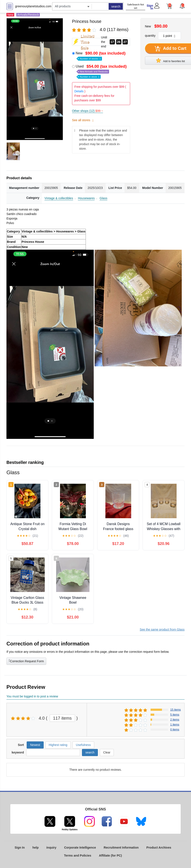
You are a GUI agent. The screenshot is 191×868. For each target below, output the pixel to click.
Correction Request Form (26, 661)
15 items (175, 710)
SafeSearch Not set (136, 6)
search (116, 6)
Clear (107, 752)
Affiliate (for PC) (110, 855)
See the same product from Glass (162, 629)
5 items (175, 715)
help (36, 848)
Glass (103, 198)
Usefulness (83, 745)
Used (102, 71)
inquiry (51, 848)
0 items (175, 729)
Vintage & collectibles (59, 198)
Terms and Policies (78, 855)
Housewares (86, 198)
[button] (182, 6)
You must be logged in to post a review (32, 696)
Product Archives (159, 848)
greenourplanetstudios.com (33, 6)
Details (79, 91)
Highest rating (58, 745)
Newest (35, 745)
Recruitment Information (121, 848)
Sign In (150, 7)
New (101, 56)
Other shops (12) (88, 111)
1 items (175, 724)
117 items (62, 718)
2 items (175, 720)
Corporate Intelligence (80, 848)
